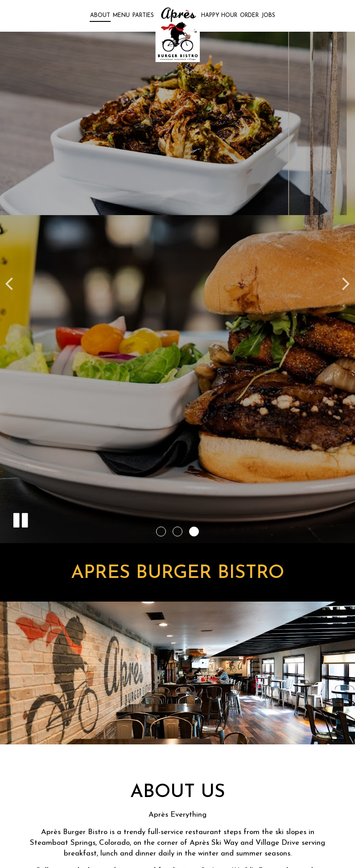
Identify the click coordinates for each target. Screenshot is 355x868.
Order (249, 16)
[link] (177, 34)
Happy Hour (219, 16)
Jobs (268, 16)
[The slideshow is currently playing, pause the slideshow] (20, 519)
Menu (121, 16)
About (100, 16)
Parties (143, 16)
